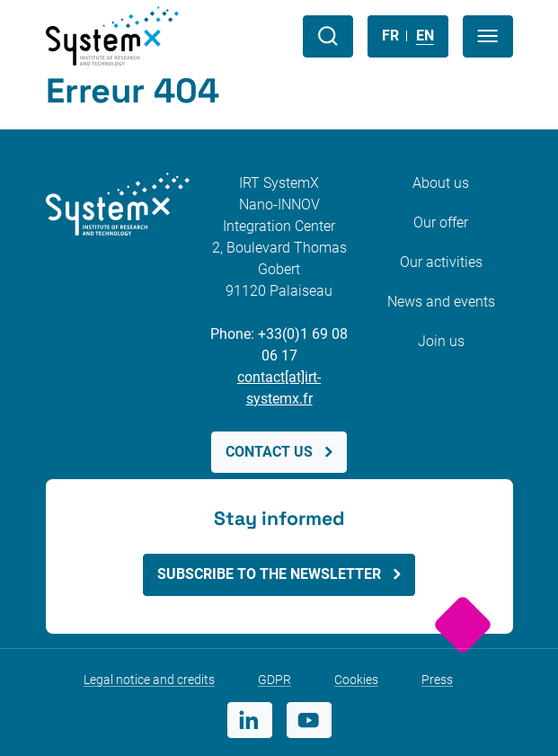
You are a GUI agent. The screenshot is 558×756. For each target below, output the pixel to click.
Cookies (356, 680)
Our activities (441, 262)
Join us (441, 341)
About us (441, 183)
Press (437, 680)
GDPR (275, 680)
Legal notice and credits (149, 680)
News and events (441, 302)
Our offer (441, 222)
